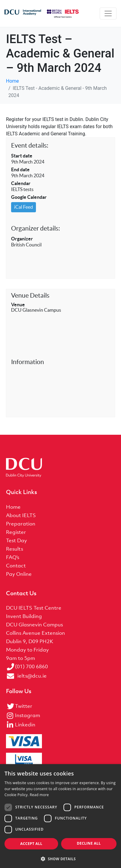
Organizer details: (35, 228)
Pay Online (19, 574)
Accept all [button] (31, 844)
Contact (16, 566)
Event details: (30, 145)
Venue (18, 305)
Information (28, 362)
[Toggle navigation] (108, 13)
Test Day (16, 540)
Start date (22, 156)
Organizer (22, 239)
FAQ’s (13, 557)
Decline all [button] (89, 843)
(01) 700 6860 (31, 666)
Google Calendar (29, 197)
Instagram (28, 715)
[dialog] (60, 816)
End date (20, 169)
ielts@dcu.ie (32, 676)
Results (15, 549)
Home (13, 507)
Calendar (21, 183)
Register (16, 532)
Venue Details (30, 295)
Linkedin (25, 725)
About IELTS (21, 515)
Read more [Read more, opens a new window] (39, 795)
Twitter (24, 706)
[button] (60, 858)
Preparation (21, 524)
